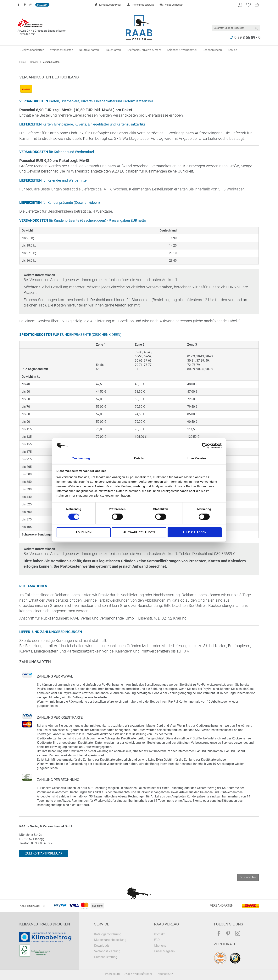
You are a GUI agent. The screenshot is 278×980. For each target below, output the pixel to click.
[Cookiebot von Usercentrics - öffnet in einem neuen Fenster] (205, 446)
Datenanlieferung (106, 957)
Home (23, 62)
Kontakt (159, 934)
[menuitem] (32, 50)
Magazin (42, 5)
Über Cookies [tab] (197, 458)
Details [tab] (139, 458)
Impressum (112, 974)
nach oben (250, 877)
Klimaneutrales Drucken (45, 924)
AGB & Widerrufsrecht (138, 974)
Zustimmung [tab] (81, 458)
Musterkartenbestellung (110, 940)
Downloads (102, 946)
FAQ (157, 940)
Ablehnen (83, 532)
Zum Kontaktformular (44, 853)
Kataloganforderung (108, 934)
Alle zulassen (194, 532)
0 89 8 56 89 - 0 (247, 37)
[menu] (139, 50)
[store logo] (139, 28)
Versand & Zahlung (107, 951)
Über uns (160, 946)
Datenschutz (165, 974)
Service (35, 62)
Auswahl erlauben (139, 532)
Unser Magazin (164, 951)
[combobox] (236, 28)
